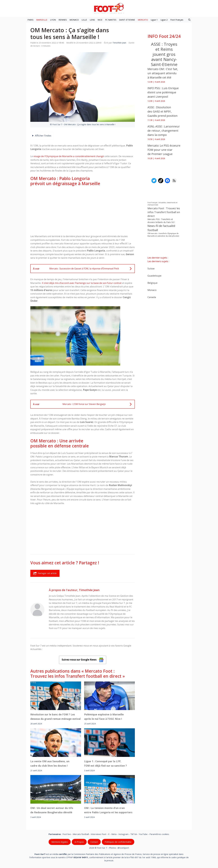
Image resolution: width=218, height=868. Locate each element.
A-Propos (79, 842)
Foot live (67, 834)
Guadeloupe (154, 275)
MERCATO (143, 20)
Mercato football (81, 834)
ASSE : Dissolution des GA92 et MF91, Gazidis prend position (163, 111)
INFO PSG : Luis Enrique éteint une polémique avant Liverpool (163, 92)
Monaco (152, 290)
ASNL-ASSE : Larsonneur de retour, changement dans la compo (164, 131)
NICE (100, 20)
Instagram (123, 834)
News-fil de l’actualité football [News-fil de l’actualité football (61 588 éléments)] (161, 228)
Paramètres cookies (159, 834)
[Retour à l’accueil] (109, 8)
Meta (114, 834)
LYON (53, 20)
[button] (189, 20)
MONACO (74, 20)
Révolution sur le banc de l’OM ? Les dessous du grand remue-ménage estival (55, 717)
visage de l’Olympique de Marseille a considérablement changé (69, 156)
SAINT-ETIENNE (127, 20)
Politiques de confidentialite (118, 842)
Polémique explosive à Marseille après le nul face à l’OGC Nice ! (104, 717)
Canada (152, 297)
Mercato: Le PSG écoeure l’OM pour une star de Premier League (164, 150)
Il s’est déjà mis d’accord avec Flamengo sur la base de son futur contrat (82, 283)
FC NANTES (111, 20)
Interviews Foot (98, 834)
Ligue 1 (154, 20)
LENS (92, 20)
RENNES (63, 20)
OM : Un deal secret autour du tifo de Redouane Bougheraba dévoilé (52, 810)
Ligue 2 (164, 20)
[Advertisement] (83, 210)
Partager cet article (45, 573)
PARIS (30, 20)
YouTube (143, 834)
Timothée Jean (89, 590)
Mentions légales (60, 842)
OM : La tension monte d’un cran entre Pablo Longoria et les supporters (108, 810)
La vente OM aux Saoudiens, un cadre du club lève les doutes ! (50, 763)
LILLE (84, 20)
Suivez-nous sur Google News (83, 660)
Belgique (152, 283)
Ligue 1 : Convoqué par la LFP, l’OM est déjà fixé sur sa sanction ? (105, 763)
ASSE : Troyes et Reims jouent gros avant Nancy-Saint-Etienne (164, 54)
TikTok (134, 834)
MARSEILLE (42, 20)
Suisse (151, 268)
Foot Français (177, 20)
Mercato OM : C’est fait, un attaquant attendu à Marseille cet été (163, 73)
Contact (94, 842)
